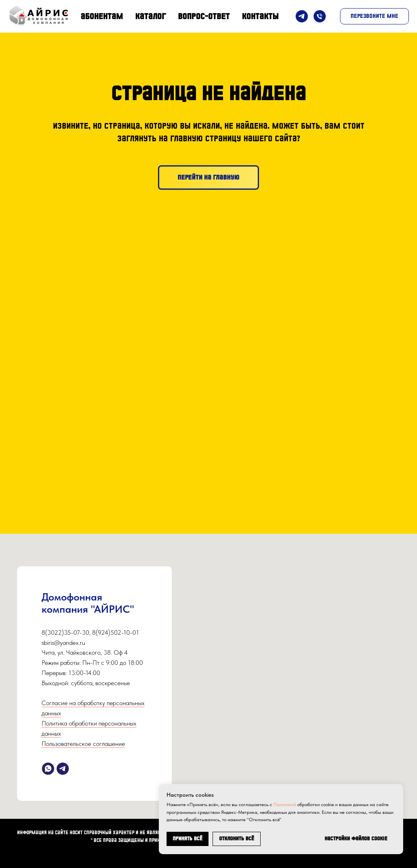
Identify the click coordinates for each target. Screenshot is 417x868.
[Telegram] (302, 16)
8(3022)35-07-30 (65, 632)
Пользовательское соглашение (83, 744)
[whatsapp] (48, 769)
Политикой (285, 804)
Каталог (150, 16)
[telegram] (63, 769)
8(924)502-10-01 (115, 632)
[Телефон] (320, 16)
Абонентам (102, 16)
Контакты (260, 16)
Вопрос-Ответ (204, 16)
